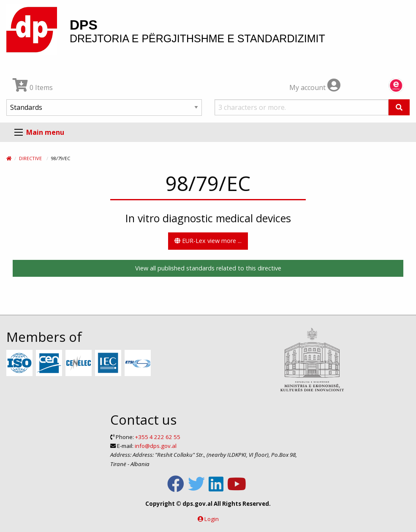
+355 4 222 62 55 (158, 437)
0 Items (33, 87)
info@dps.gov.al (156, 446)
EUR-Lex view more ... (208, 241)
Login (212, 519)
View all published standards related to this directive (208, 268)
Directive (30, 158)
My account (315, 87)
